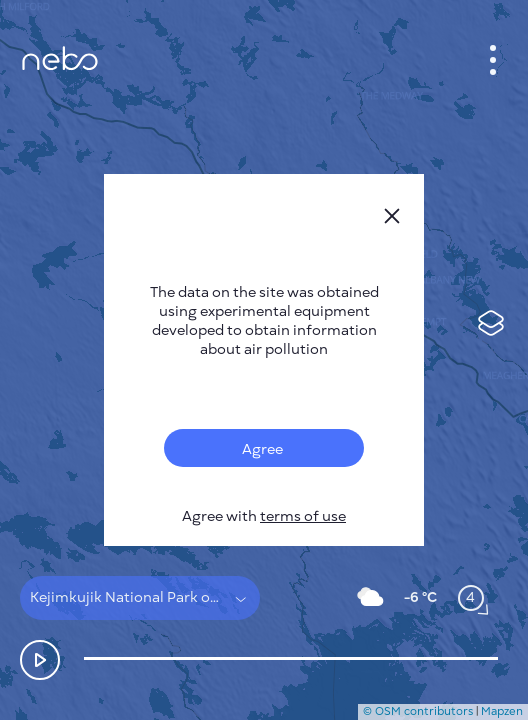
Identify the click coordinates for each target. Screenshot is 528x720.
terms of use (303, 516)
